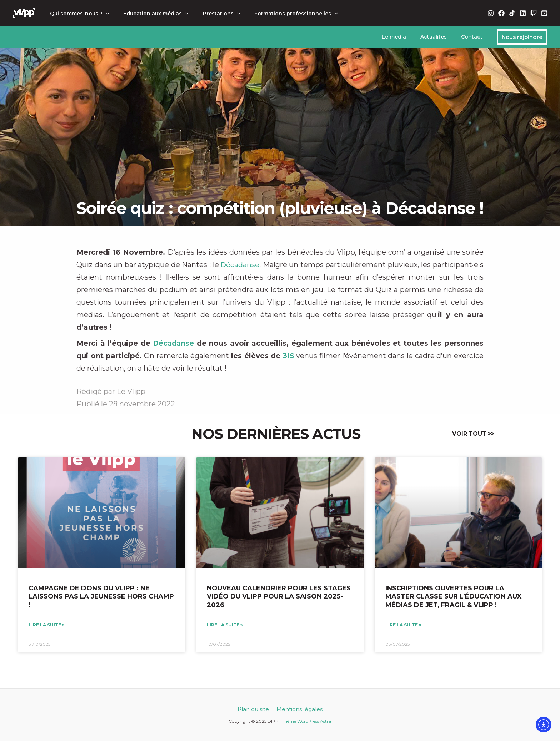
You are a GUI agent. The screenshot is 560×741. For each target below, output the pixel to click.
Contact (474, 37)
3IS (289, 356)
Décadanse (240, 265)
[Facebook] (501, 13)
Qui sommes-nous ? (77, 14)
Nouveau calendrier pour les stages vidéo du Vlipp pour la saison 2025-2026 (279, 597)
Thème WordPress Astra (306, 721)
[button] (522, 37)
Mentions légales (298, 709)
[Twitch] (534, 13)
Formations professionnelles (281, 14)
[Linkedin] (523, 13)
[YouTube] (544, 13)
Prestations (211, 14)
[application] (104, 14)
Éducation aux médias (149, 14)
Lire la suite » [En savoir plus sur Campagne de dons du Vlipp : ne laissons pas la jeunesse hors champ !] (47, 625)
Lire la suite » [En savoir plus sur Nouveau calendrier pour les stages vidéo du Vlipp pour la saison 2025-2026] (225, 625)
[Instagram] (491, 13)
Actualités (440, 37)
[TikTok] (512, 13)
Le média (405, 37)
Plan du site (254, 709)
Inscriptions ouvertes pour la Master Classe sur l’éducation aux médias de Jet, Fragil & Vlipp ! (454, 597)
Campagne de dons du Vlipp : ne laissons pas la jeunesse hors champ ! (101, 597)
